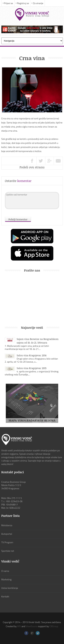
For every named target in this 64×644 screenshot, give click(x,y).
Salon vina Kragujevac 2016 (32, 355)
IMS (19, 626)
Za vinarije (38, 3)
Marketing (6, 579)
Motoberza (7, 525)
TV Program (7, 542)
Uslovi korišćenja (10, 588)
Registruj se (23, 3)
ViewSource (32, 626)
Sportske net (8, 551)
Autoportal (7, 534)
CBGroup (54, 626)
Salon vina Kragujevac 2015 (32, 368)
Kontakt (5, 596)
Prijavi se (9, 3)
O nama (5, 571)
